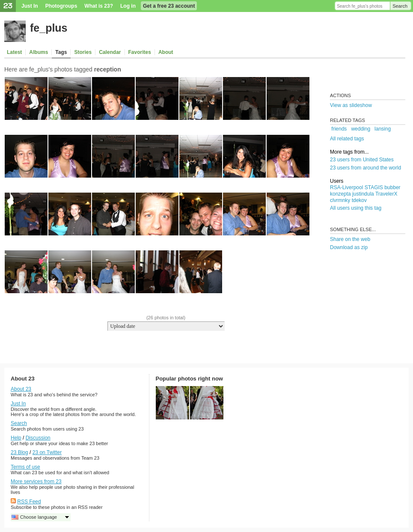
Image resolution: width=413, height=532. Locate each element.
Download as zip (349, 247)
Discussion (38, 438)
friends (339, 129)
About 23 (21, 389)
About (166, 52)
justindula (363, 194)
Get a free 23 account (169, 6)
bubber (392, 187)
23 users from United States (362, 160)
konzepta (340, 194)
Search (400, 6)
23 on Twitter (47, 452)
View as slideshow (351, 105)
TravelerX (386, 194)
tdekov (359, 200)
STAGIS (374, 187)
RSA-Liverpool (346, 187)
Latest (14, 52)
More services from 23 (36, 481)
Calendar (110, 52)
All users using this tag (356, 208)
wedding (361, 129)
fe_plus (49, 28)
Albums (39, 52)
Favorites (140, 52)
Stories (83, 52)
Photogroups (61, 6)
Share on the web (350, 239)
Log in (128, 6)
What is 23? (99, 6)
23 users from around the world (365, 168)
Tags (61, 52)
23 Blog (19, 452)
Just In (30, 6)
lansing (383, 129)
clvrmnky (340, 200)
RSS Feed (29, 502)
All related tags (347, 139)
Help (16, 438)
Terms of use (25, 467)
